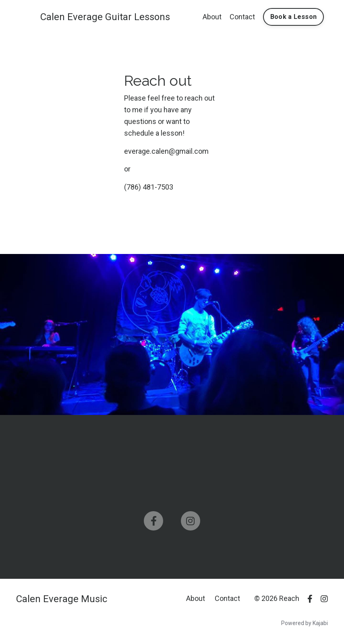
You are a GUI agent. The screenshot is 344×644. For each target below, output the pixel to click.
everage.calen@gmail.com (166, 151)
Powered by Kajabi (305, 623)
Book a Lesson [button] (293, 17)
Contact (242, 17)
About (212, 17)
